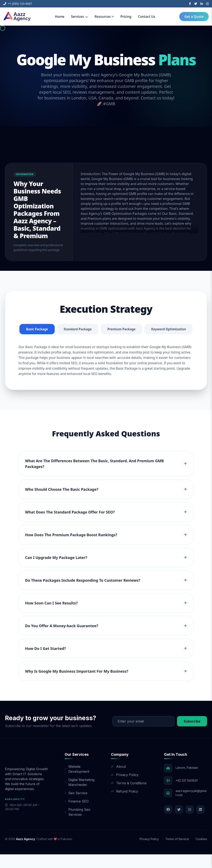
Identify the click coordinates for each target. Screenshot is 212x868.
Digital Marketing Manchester (79, 796)
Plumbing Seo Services (77, 826)
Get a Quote (194, 17)
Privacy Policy (125, 788)
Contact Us (147, 17)
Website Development (77, 783)
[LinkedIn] (202, 4)
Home (60, 17)
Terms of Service (177, 853)
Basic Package (60, 329)
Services (79, 17)
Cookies (201, 853)
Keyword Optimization (106, 343)
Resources (104, 17)
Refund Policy (125, 805)
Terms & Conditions (129, 797)
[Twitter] (196, 4)
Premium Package (148, 329)
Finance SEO (77, 815)
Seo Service (76, 807)
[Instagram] (207, 4)
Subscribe (192, 735)
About (118, 780)
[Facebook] (190, 4)
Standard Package (103, 329)
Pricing (126, 17)
